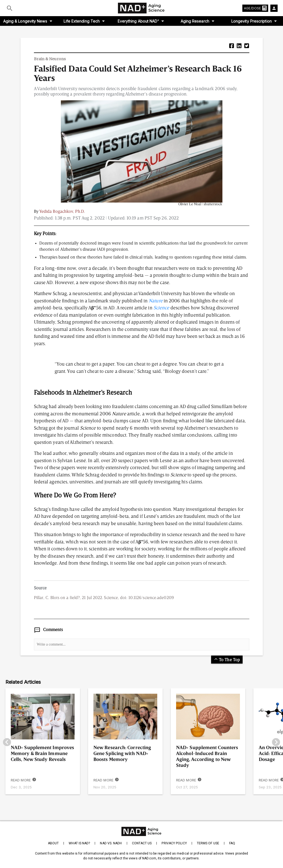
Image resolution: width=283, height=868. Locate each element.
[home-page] (142, 8)
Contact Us (142, 843)
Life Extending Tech (82, 21)
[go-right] (276, 743)
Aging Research (195, 21)
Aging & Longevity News (25, 21)
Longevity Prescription (251, 21)
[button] (232, 46)
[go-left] (7, 743)
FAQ (232, 843)
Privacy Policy (174, 843)
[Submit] (10, 8)
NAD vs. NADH (111, 843)
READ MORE (24, 780)
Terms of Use (208, 843)
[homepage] (141, 831)
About (53, 843)
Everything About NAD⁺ (138, 21)
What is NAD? (79, 843)
